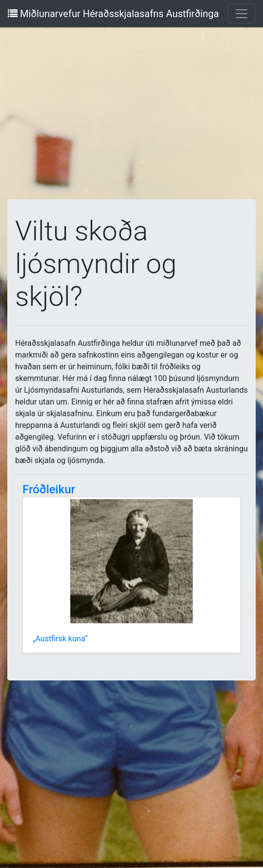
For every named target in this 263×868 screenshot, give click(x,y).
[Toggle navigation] (242, 14)
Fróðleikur (49, 489)
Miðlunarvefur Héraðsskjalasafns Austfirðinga (113, 14)
